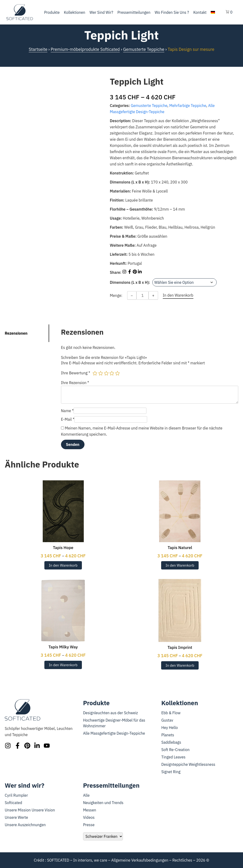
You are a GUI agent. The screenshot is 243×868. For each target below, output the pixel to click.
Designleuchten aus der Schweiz (110, 713)
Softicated (13, 803)
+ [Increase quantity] (153, 295)
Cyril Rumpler (16, 795)
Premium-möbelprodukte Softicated (85, 49)
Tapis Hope (63, 548)
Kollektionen (75, 12)
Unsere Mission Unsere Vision (30, 810)
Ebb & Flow (171, 713)
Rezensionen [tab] (16, 333)
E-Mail (68, 419)
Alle (86, 795)
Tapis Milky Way (63, 647)
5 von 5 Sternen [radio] (117, 373)
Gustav (167, 720)
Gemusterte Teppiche (144, 49)
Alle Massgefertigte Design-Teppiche (114, 733)
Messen (90, 810)
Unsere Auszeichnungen (25, 825)
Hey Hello (170, 728)
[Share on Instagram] (125, 272)
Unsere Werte (16, 817)
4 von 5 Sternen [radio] (112, 373)
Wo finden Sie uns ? (172, 12)
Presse (89, 825)
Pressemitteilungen (134, 12)
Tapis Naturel (180, 548)
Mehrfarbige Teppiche (188, 106)
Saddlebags (171, 742)
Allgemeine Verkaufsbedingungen (140, 860)
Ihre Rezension (75, 383)
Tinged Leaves (173, 757)
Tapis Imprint (180, 647)
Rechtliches (182, 860)
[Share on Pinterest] (135, 272)
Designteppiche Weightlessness (188, 764)
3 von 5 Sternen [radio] (106, 373)
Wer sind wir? (101, 12)
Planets (168, 735)
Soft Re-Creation (175, 750)
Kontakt (200, 12)
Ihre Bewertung (76, 373)
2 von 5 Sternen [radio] (101, 373)
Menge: (116, 295)
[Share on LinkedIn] (140, 272)
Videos (89, 817)
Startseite (38, 49)
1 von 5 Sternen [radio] (95, 373)
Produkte (52, 12)
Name (67, 411)
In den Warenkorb (63, 565)
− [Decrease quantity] (132, 295)
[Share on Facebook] (130, 272)
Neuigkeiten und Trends (103, 803)
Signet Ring (171, 772)
